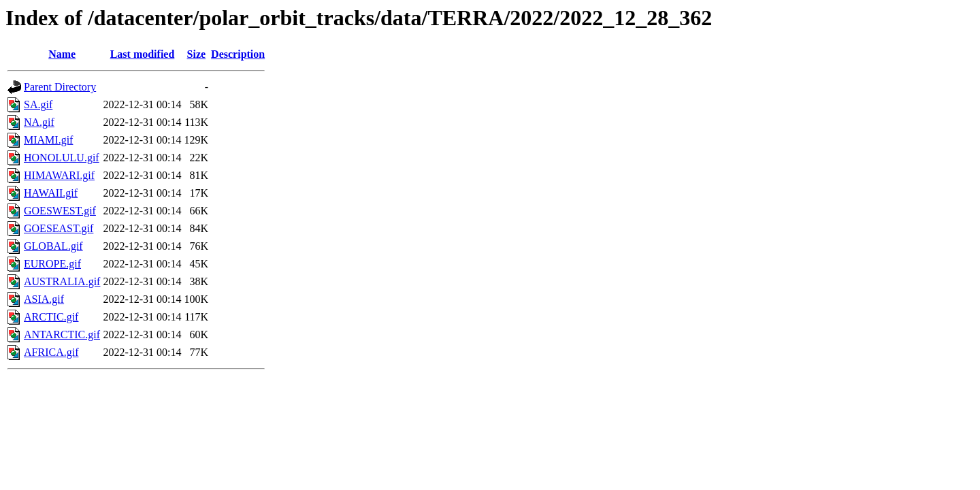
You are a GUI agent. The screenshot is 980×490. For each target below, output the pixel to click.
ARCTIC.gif (51, 317)
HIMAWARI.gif (59, 175)
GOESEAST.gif (59, 228)
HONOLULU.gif (62, 158)
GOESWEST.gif (60, 211)
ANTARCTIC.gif (62, 334)
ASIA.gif (44, 299)
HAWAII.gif (51, 193)
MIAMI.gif (48, 140)
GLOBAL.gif (53, 246)
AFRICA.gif (51, 352)
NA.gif (39, 122)
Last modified (143, 54)
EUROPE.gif (52, 264)
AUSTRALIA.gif (62, 281)
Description (238, 54)
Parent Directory (60, 87)
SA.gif (38, 104)
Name (62, 54)
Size (197, 54)
